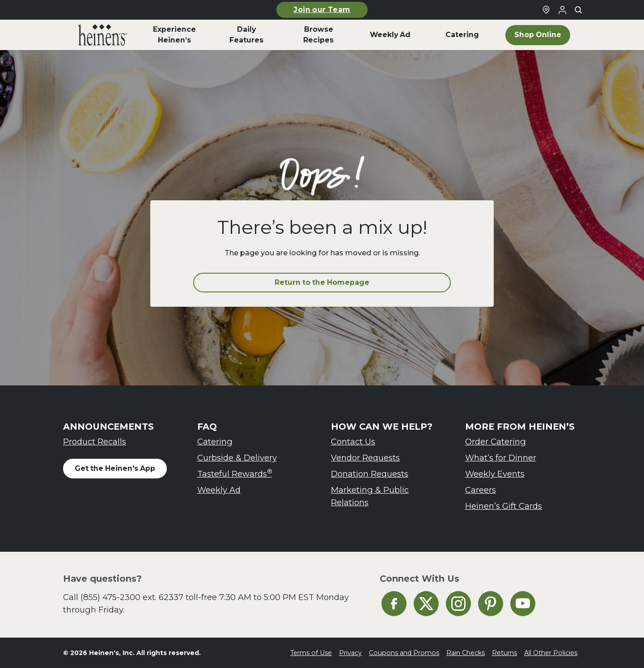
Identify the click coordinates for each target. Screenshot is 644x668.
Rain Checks (466, 653)
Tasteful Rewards (235, 473)
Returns (504, 653)
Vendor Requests (365, 458)
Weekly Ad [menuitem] (390, 35)
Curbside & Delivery (237, 458)
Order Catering (496, 442)
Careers (481, 490)
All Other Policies (551, 653)
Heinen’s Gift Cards (504, 506)
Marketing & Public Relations (370, 496)
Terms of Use (311, 653)
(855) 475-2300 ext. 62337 (132, 597)
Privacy (350, 653)
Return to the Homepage (322, 282)
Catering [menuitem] (462, 35)
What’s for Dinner (501, 458)
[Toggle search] (578, 10)
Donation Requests (370, 474)
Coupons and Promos (404, 653)
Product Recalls (95, 442)
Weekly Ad (219, 490)
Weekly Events (495, 474)
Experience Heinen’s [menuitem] (174, 35)
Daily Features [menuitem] (246, 35)
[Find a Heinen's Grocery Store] (546, 10)
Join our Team (322, 10)
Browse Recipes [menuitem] (318, 35)
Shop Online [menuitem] (538, 35)
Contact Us (353, 442)
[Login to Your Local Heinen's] (562, 10)
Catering (215, 442)
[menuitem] (103, 35)
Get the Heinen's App (115, 468)
